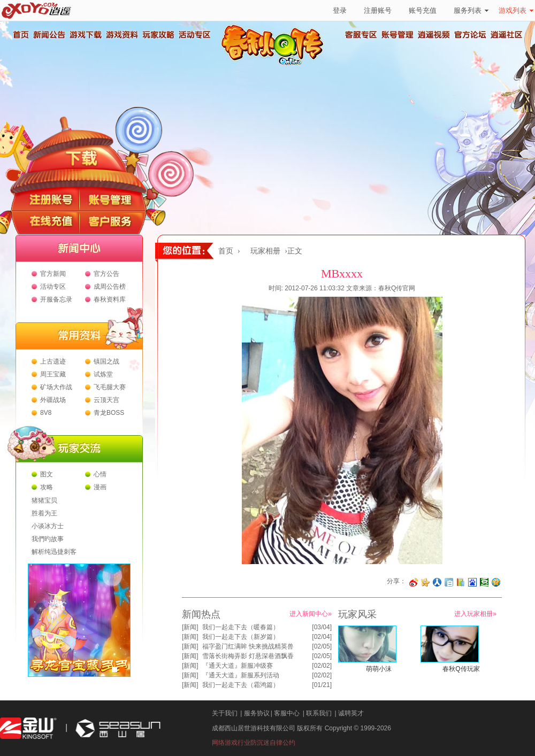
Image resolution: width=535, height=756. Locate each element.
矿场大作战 (56, 387)
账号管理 (398, 35)
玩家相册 (265, 251)
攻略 (47, 487)
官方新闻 (53, 274)
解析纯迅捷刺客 (54, 552)
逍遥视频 (434, 35)
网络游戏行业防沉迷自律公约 (254, 743)
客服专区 (361, 35)
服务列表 (471, 10)
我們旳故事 (48, 539)
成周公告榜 (110, 287)
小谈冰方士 (48, 526)
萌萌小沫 (379, 669)
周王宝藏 (53, 374)
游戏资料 (121, 35)
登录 (340, 10)
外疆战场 (53, 400)
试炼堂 (103, 374)
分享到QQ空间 (496, 582)
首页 (20, 35)
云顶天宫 (106, 400)
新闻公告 (49, 35)
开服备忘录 (56, 299)
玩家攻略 (158, 35)
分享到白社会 (449, 582)
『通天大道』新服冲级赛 (238, 666)
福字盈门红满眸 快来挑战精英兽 (248, 646)
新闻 (190, 627)
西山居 (117, 728)
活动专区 (194, 35)
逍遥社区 (507, 35)
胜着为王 (44, 513)
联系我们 (319, 713)
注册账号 (378, 10)
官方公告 (106, 274)
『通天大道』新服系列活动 (241, 675)
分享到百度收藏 (472, 582)
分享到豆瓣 (484, 582)
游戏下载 (85, 35)
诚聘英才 (351, 713)
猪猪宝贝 (44, 500)
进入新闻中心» (311, 614)
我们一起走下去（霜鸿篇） (241, 685)
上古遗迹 (53, 361)
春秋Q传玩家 (461, 669)
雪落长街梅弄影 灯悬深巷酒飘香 (248, 656)
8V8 (46, 413)
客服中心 (287, 713)
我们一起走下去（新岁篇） (241, 637)
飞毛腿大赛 (110, 387)
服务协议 (257, 713)
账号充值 (423, 10)
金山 (28, 728)
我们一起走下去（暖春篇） (241, 627)
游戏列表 (516, 10)
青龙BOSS (109, 413)
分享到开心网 (425, 582)
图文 (47, 474)
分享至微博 (414, 582)
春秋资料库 (110, 299)
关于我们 (225, 713)
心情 (100, 474)
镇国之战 (106, 361)
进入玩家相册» (475, 614)
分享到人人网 (437, 582)
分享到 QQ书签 (461, 582)
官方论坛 (470, 35)
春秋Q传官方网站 (276, 64)
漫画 (100, 487)
